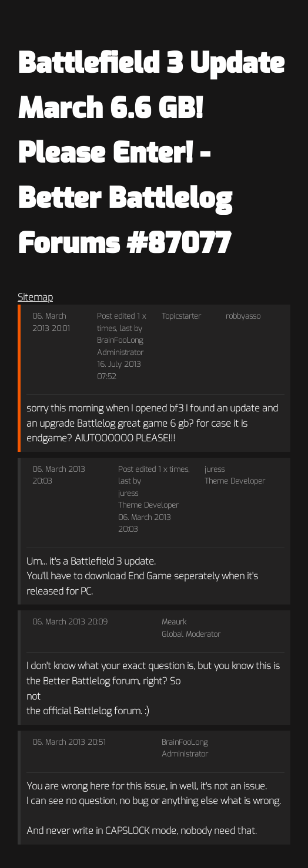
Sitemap (35, 297)
